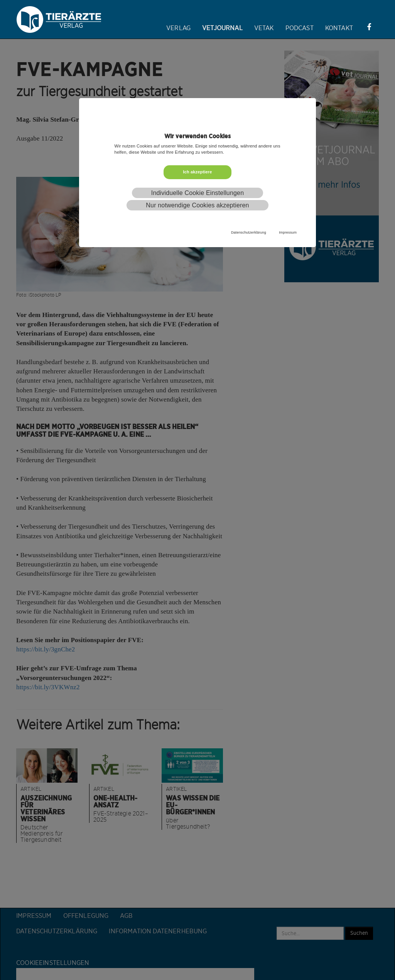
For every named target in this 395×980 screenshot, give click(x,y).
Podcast (300, 28)
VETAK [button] (264, 28)
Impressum (288, 232)
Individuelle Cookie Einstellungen (197, 193)
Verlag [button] (178, 28)
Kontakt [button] (339, 28)
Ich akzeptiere (197, 172)
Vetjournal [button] (222, 28)
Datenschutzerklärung (249, 232)
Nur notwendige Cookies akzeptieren (197, 205)
